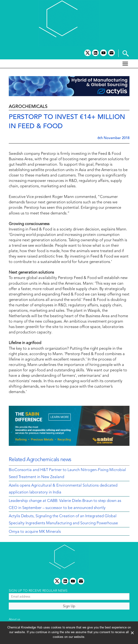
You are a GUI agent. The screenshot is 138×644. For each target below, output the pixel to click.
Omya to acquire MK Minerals (35, 532)
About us (14, 619)
